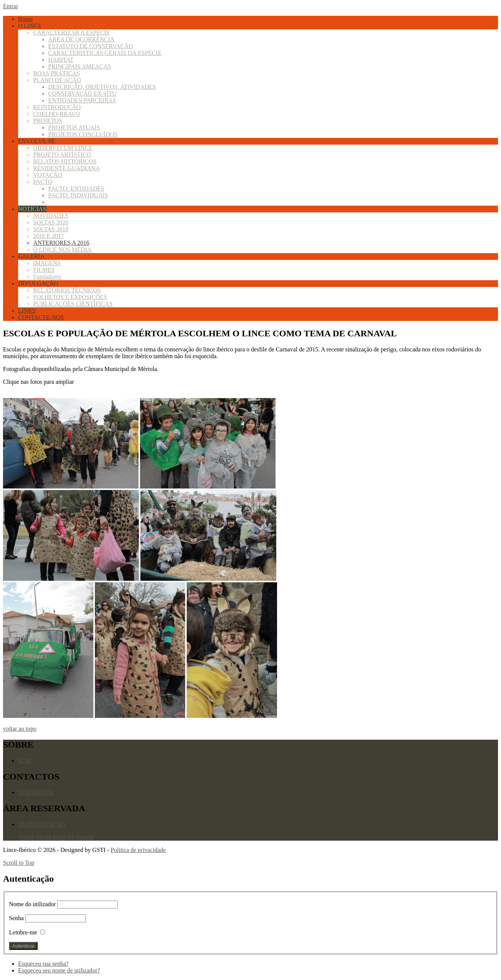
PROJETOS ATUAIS (74, 127)
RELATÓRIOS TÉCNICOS (67, 290)
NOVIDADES (51, 216)
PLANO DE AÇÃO (57, 80)
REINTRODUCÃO (57, 107)
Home (25, 19)
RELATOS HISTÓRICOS (65, 161)
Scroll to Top (19, 863)
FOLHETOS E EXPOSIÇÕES (70, 297)
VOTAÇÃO (48, 175)
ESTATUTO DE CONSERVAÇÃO (91, 46)
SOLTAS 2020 (51, 222)
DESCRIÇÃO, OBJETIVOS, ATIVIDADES (102, 87)
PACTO (43, 182)
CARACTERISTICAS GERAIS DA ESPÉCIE (105, 53)
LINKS (27, 311)
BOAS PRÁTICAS (56, 73)
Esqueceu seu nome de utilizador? (59, 970)
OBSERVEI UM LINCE (63, 148)
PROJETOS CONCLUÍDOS (83, 134)
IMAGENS (47, 263)
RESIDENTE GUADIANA (66, 168)
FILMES (44, 270)
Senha (16, 918)
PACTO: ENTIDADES (76, 189)
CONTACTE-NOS (41, 317)
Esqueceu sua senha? (43, 964)
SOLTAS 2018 (51, 229)
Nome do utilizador (33, 904)
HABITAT (61, 60)
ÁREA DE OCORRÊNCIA (81, 39)
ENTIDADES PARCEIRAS (82, 100)
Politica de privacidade (138, 850)
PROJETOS (48, 121)
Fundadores (47, 277)
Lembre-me (23, 932)
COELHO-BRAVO (56, 114)
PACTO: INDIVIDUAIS (78, 195)
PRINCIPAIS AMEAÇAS (80, 66)
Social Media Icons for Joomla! (57, 837)
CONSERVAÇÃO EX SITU (82, 94)
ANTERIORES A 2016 (61, 243)
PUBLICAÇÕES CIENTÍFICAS (73, 304)
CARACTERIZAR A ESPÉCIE (72, 33)
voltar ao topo (20, 729)
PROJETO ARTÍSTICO (62, 155)
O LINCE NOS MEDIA (62, 250)
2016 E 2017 (49, 236)
